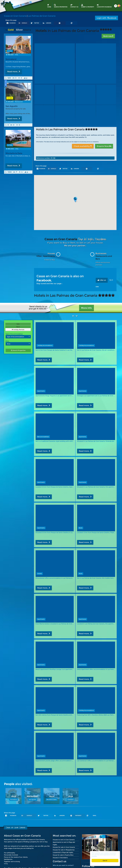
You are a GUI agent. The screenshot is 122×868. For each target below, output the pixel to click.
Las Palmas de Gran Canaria (42, 16)
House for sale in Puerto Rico (63, 855)
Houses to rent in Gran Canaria (64, 840)
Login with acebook (106, 18)
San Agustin (12, 106)
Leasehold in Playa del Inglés (63, 852)
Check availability (83, 146)
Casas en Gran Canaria (15, 16)
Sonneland (11, 59)
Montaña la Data (14, 155)
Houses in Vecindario (60, 858)
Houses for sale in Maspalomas (64, 850)
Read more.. (14, 72)
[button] (75, 200)
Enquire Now (104, 146)
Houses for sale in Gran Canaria (64, 847)
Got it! (105, 861)
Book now (108, 36)
